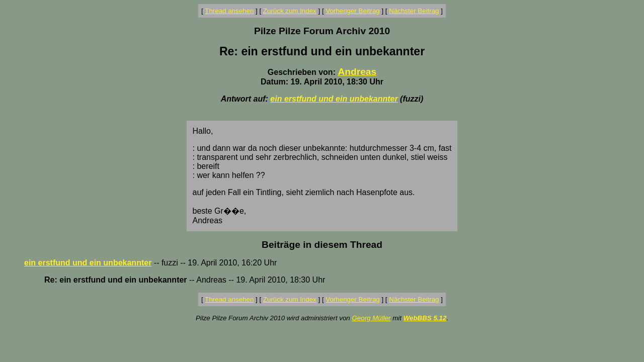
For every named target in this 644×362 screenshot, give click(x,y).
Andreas (357, 72)
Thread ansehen (229, 11)
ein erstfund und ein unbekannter (334, 99)
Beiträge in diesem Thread (322, 245)
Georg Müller (371, 318)
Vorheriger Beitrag (352, 11)
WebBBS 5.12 (425, 318)
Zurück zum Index (290, 11)
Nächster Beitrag (414, 11)
